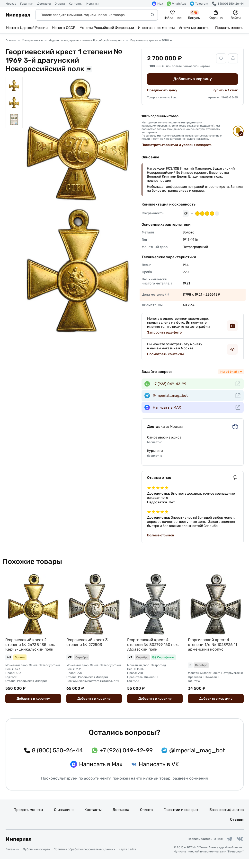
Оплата (60, 4)
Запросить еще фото (164, 332)
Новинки (92, 4)
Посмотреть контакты (165, 354)
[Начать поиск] (152, 15)
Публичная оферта (36, 859)
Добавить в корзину (193, 79)
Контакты (76, 4)
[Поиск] (97, 15)
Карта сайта (127, 859)
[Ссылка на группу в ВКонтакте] (239, 847)
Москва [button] (11, 4)
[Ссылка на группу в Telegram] (227, 847)
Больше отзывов (161, 535)
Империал (18, 15)
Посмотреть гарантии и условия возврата (177, 145)
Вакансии (12, 859)
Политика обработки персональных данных (84, 859)
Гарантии (27, 4)
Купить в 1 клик (225, 90)
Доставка (44, 4)
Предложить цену (162, 90)
